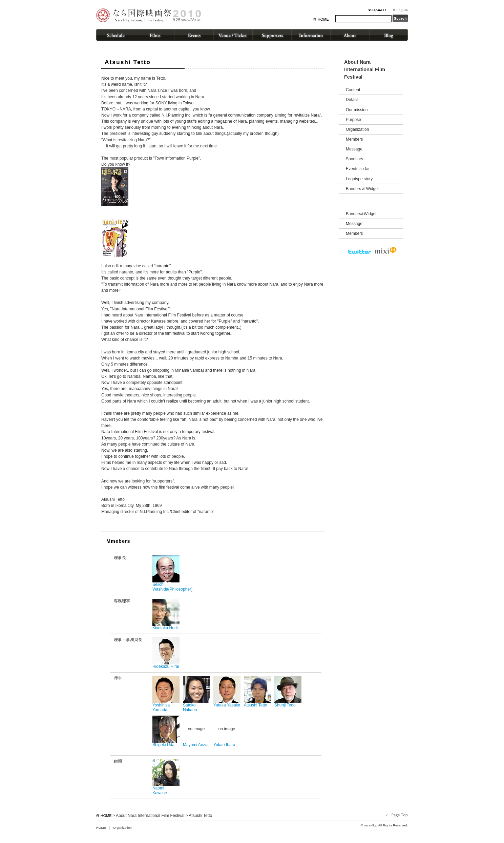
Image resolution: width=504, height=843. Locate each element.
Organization (357, 129)
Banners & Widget (362, 189)
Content (353, 90)
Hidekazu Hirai (166, 653)
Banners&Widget (361, 214)
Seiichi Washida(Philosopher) (172, 573)
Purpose (353, 120)
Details (352, 100)
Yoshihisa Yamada (166, 694)
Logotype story (359, 179)
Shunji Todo (288, 692)
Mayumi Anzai (196, 731)
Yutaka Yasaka (227, 692)
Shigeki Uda (166, 731)
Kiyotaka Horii (166, 614)
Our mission (357, 110)
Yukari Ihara (227, 731)
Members (354, 139)
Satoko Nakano (196, 694)
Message (354, 149)
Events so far (358, 169)
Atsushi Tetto (257, 692)
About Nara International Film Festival (150, 816)
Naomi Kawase (166, 777)
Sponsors (354, 159)
